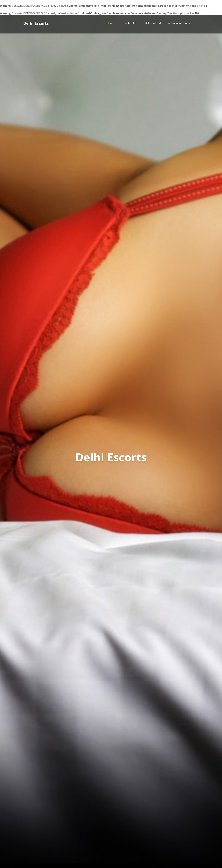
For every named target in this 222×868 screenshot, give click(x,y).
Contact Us (130, 23)
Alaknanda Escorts (179, 23)
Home (110, 23)
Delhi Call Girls (154, 23)
